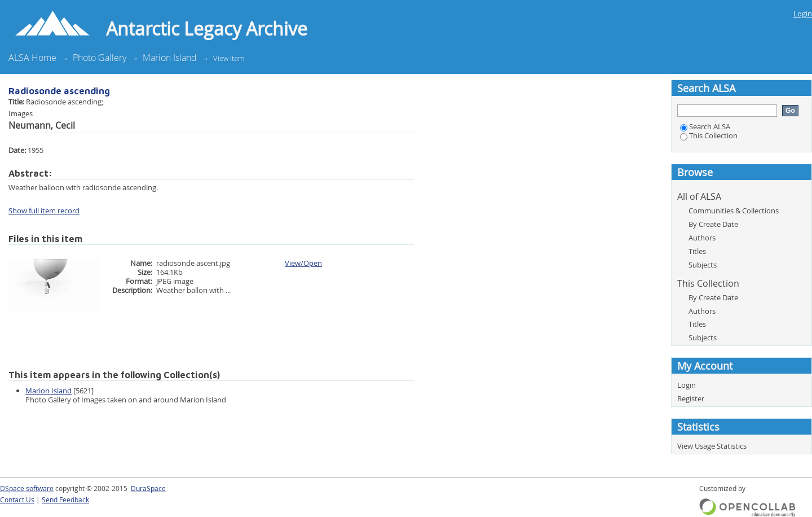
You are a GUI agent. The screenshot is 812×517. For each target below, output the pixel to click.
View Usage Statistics (712, 446)
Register (691, 398)
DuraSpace (148, 488)
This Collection (709, 135)
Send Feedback (65, 500)
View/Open (303, 263)
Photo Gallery (100, 58)
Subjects (703, 265)
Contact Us (17, 500)
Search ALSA (705, 126)
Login (803, 14)
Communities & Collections (734, 211)
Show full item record (44, 211)
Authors (702, 238)
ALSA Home (32, 58)
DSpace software (27, 488)
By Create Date (713, 224)
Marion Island (170, 58)
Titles (697, 251)
